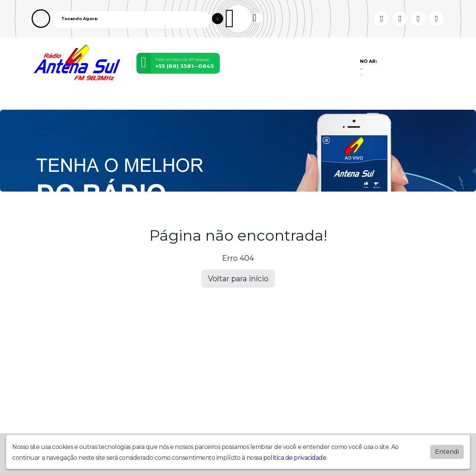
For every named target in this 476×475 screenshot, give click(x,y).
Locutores (143, 99)
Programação (76, 99)
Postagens (180, 99)
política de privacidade (295, 458)
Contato (213, 99)
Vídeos (112, 99)
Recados (243, 99)
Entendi (447, 452)
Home (42, 99)
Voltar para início (238, 279)
